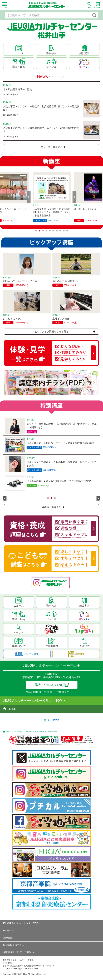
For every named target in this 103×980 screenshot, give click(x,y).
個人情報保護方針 (12, 945)
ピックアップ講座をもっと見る (65, 331)
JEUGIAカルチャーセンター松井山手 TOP (33, 701)
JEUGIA (7, 930)
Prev (29, 197)
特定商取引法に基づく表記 (17, 952)
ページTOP (53, 720)
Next (75, 197)
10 (67, 231)
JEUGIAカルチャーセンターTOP (20, 923)
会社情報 (7, 938)
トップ (8, 731)
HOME (10, 709)
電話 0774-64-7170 (51, 685)
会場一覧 (18, 731)
